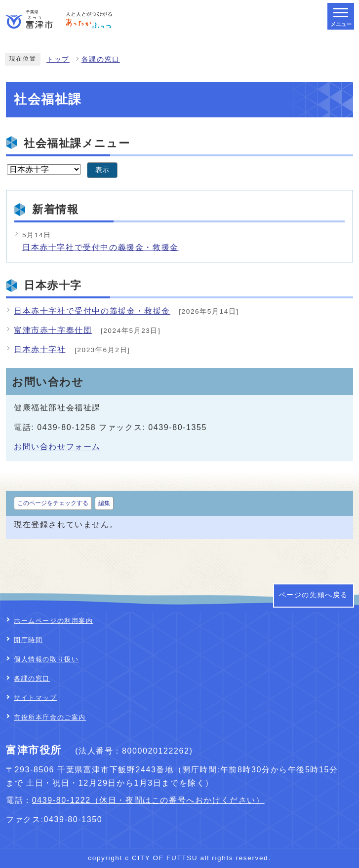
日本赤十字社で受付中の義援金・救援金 (100, 247)
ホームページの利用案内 (54, 621)
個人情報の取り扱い (46, 659)
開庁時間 (28, 640)
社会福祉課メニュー (77, 143)
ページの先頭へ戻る (314, 595)
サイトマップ (36, 698)
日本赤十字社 (40, 349)
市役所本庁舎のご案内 (50, 717)
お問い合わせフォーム (57, 447)
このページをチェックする (53, 503)
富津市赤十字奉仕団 (53, 330)
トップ (58, 59)
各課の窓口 (101, 59)
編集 (104, 503)
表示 (102, 170)
